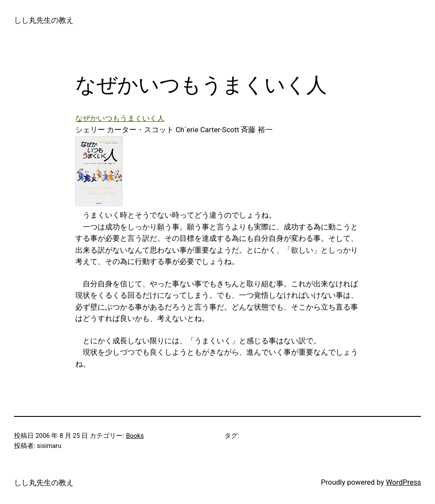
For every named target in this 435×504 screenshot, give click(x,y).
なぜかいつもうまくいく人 (120, 118)
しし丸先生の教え (44, 20)
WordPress (403, 482)
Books (135, 436)
